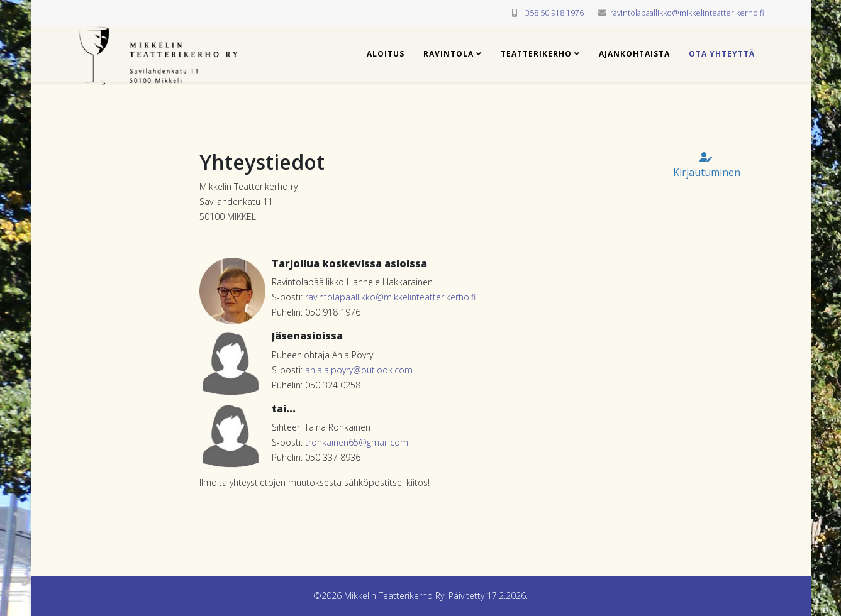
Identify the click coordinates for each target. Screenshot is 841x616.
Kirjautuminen (707, 166)
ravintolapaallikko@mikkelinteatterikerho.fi (687, 13)
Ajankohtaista (634, 54)
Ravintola (448, 54)
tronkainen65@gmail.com (357, 442)
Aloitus (386, 54)
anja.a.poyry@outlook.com (359, 370)
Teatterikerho (536, 54)
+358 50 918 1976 (552, 13)
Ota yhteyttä (722, 54)
